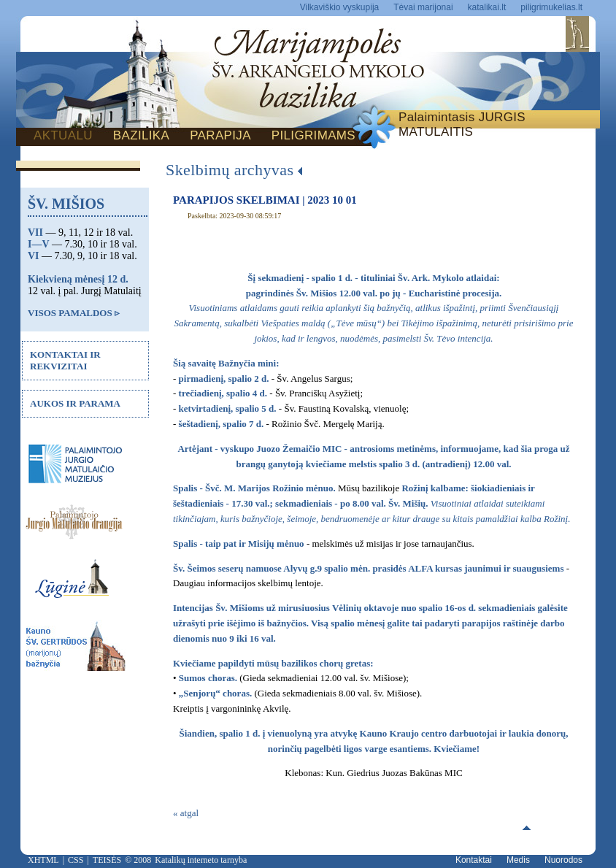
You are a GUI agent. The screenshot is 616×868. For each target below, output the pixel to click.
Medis (518, 860)
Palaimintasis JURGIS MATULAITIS (462, 124)
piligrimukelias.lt (551, 7)
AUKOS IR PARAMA (75, 403)
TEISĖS (107, 860)
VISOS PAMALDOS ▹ (74, 313)
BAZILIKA (141, 135)
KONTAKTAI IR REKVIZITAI (65, 360)
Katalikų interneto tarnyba (201, 860)
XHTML (43, 860)
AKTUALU (63, 135)
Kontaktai (474, 860)
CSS (76, 860)
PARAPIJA (220, 135)
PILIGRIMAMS (313, 135)
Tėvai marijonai (423, 7)
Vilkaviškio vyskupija (340, 7)
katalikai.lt (487, 7)
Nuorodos (563, 860)
